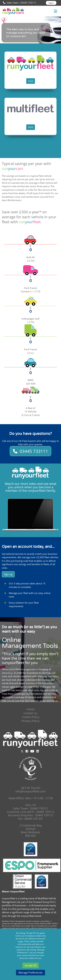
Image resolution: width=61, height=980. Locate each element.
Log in (51, 3)
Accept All (30, 965)
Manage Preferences (30, 973)
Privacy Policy (30, 721)
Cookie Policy (31, 717)
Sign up (8, 574)
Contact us (30, 713)
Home (30, 709)
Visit (31, 81)
